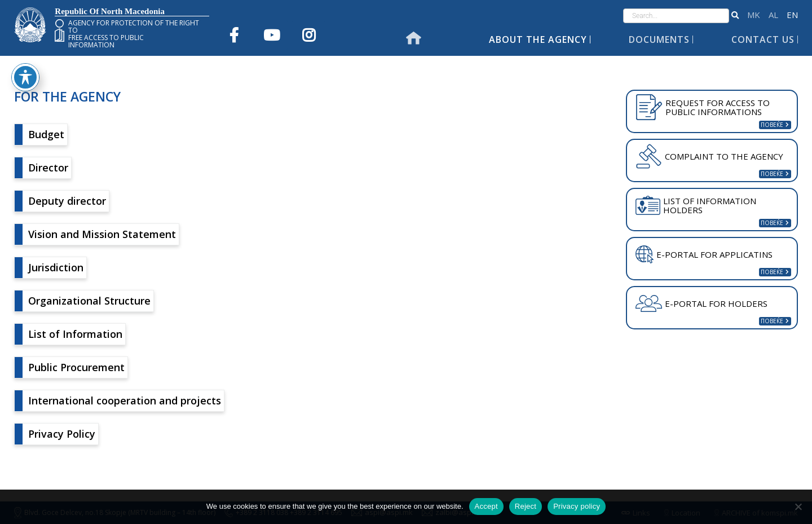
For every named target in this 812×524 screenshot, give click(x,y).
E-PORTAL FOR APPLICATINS (704, 254)
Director (48, 168)
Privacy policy (577, 506)
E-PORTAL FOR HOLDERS (701, 303)
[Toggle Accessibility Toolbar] (25, 22)
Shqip (773, 15)
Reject (526, 506)
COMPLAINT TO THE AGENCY (709, 156)
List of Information (75, 334)
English (792, 15)
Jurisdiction (56, 267)
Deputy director (67, 201)
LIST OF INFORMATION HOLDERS (696, 206)
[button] (735, 16)
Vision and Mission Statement (102, 234)
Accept (486, 506)
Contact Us (763, 39)
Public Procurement (76, 367)
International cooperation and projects (125, 400)
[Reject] (798, 507)
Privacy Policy (62, 434)
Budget (46, 134)
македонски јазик (754, 15)
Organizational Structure (89, 301)
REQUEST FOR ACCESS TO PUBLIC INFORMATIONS (703, 107)
